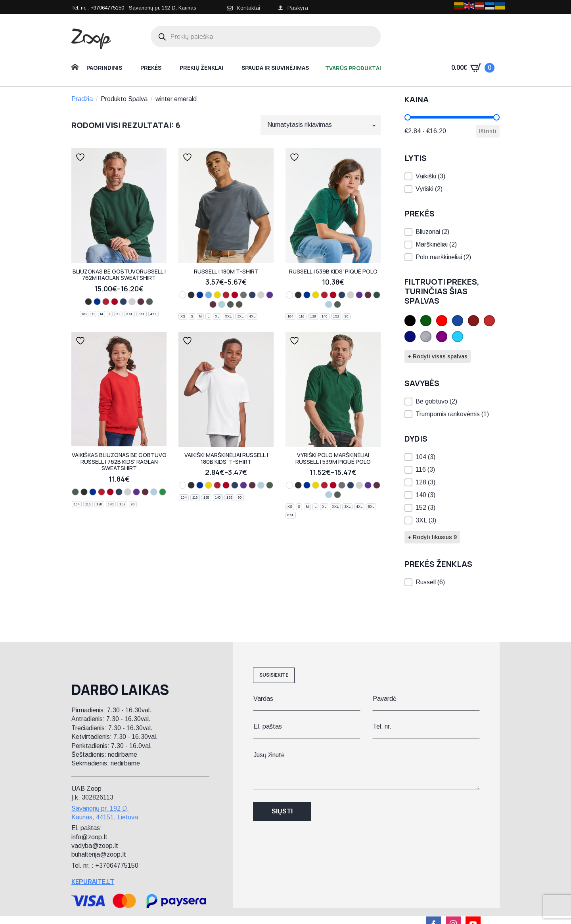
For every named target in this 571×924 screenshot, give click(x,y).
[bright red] (106, 302)
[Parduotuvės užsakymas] (321, 125)
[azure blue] (209, 295)
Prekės (151, 68)
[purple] (270, 295)
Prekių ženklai (201, 68)
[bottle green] (149, 302)
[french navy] (123, 302)
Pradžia (82, 99)
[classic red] (115, 302)
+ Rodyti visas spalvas (438, 356)
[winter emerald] (163, 492)
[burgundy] (141, 302)
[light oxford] (132, 302)
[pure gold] (377, 295)
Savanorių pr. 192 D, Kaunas (163, 8)
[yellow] (217, 295)
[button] (452, 176)
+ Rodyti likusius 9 (432, 537)
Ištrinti (488, 131)
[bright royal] (97, 302)
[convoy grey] (243, 295)
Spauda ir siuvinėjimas (275, 68)
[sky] (222, 304)
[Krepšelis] (473, 68)
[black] (88, 302)
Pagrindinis (104, 68)
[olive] (239, 304)
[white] (182, 295)
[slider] (408, 117)
